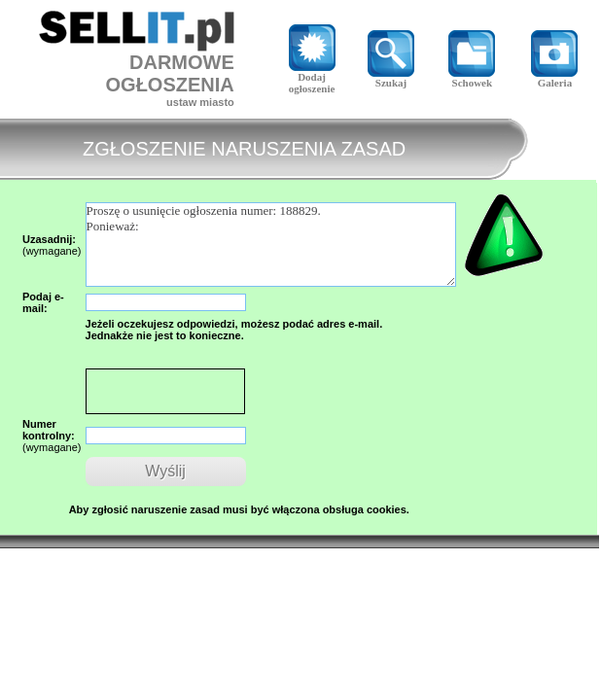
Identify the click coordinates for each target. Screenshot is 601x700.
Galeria (554, 78)
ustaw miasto (200, 102)
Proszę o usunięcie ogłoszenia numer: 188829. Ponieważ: (271, 245)
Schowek (472, 78)
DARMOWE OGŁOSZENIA (170, 73)
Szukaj (391, 78)
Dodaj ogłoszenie (312, 78)
